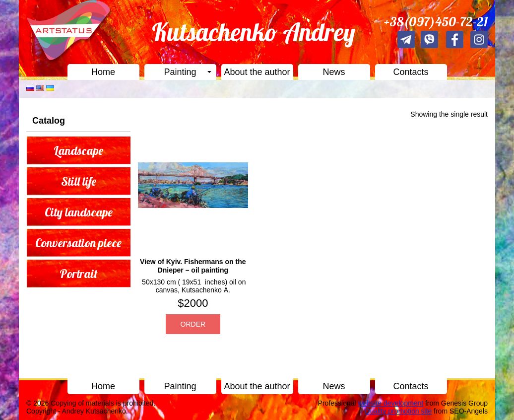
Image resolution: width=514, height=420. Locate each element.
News (334, 72)
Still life (79, 181)
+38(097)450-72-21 (436, 22)
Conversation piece (78, 243)
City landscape (79, 212)
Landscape (78, 150)
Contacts (411, 72)
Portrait (79, 274)
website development (391, 403)
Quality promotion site (398, 411)
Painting (180, 72)
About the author (257, 72)
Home (103, 72)
